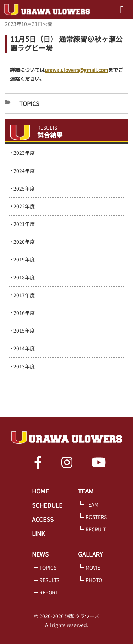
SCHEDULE (47, 505)
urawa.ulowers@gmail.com (76, 70)
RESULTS (49, 580)
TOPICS (48, 567)
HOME (40, 491)
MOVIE (93, 567)
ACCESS (43, 519)
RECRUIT (96, 529)
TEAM (86, 491)
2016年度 (24, 313)
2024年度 (24, 171)
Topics (29, 103)
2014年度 (24, 348)
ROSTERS (96, 517)
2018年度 (24, 277)
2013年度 (24, 366)
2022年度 (24, 206)
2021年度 (24, 224)
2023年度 (24, 153)
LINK (38, 533)
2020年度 (24, 242)
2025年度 (24, 188)
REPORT (49, 592)
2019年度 (24, 259)
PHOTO (94, 580)
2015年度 (24, 331)
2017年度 (24, 295)
